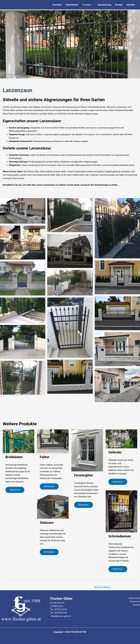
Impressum (135, 601)
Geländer (115, 452)
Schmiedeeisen (120, 536)
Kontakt (119, 5)
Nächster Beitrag (103, 587)
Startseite (57, 5)
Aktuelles (131, 5)
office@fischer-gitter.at (61, 616)
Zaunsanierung (104, 5)
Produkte (88, 5)
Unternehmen (72, 5)
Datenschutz (134, 598)
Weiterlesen (15, 490)
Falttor (45, 457)
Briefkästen (14, 457)
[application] (92, 5)
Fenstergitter (84, 475)
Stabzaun (47, 523)
